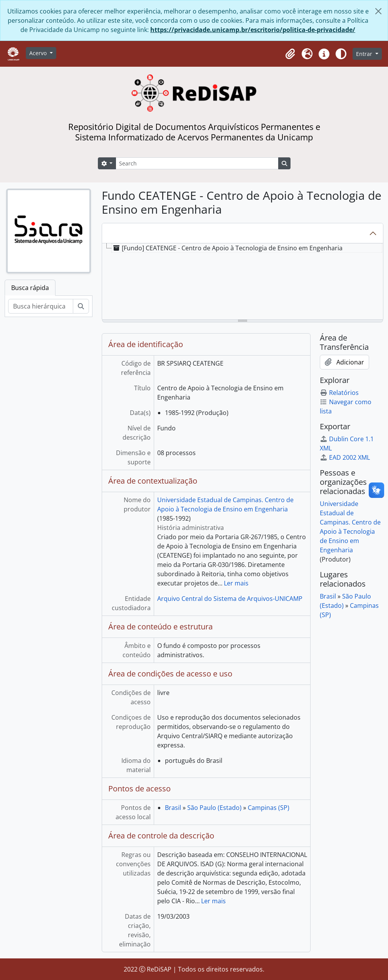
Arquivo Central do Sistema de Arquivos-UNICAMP (230, 599)
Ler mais (236, 583)
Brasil (173, 808)
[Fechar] (378, 11)
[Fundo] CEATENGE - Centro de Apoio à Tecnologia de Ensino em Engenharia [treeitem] (227, 248)
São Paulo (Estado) (214, 808)
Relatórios (339, 393)
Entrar (365, 54)
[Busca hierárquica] (41, 306)
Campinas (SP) (269, 808)
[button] (290, 54)
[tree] (243, 282)
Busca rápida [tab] (30, 288)
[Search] (197, 163)
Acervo (39, 53)
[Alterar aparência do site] (341, 54)
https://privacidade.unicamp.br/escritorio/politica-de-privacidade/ (253, 30)
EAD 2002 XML (345, 457)
